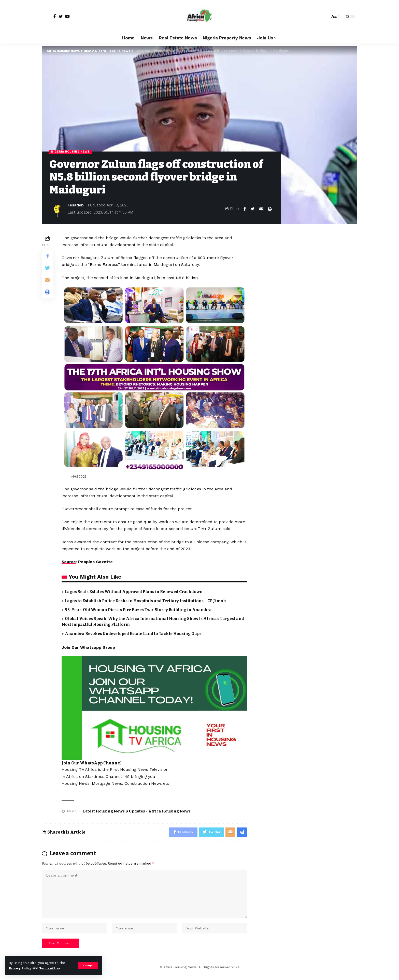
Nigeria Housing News (72, 152)
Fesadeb (76, 205)
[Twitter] (61, 16)
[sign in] (46, 17)
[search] (325, 17)
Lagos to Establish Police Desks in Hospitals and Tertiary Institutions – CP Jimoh (149, 601)
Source (69, 562)
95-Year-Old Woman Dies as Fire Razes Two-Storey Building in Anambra (141, 610)
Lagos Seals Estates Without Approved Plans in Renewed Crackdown (137, 592)
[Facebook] (55, 16)
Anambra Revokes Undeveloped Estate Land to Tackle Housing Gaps (137, 634)
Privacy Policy (21, 968)
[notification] (317, 17)
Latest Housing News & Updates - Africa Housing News (137, 811)
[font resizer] (335, 16)
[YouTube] (67, 16)
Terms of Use (52, 968)
